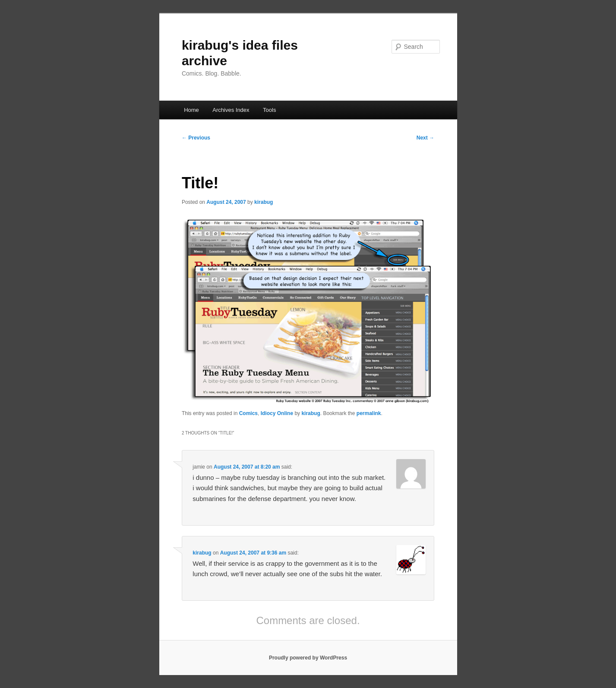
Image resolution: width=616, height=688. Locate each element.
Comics (248, 413)
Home (191, 110)
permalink (369, 413)
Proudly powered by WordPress (308, 658)
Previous (196, 138)
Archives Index (231, 110)
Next (425, 138)
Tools (269, 110)
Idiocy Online (277, 413)
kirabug (264, 202)
